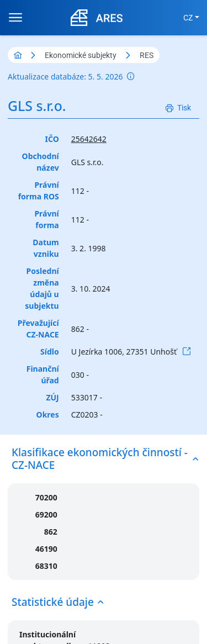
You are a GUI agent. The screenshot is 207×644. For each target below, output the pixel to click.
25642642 (89, 139)
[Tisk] (178, 108)
